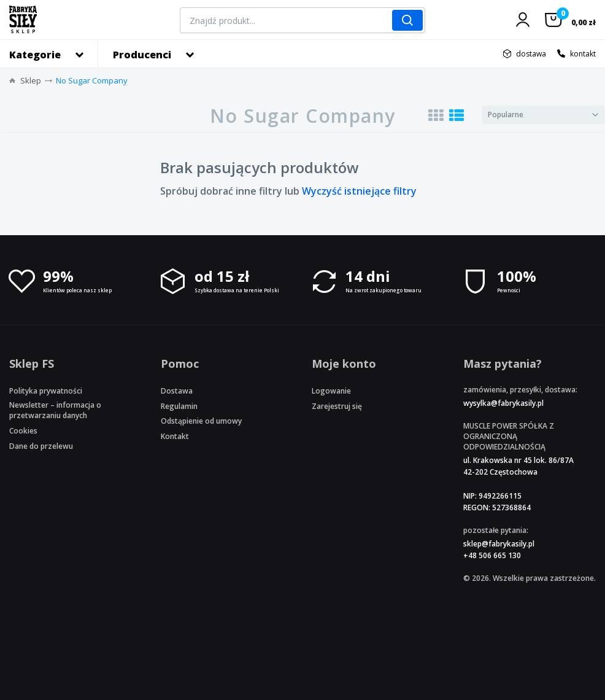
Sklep (31, 80)
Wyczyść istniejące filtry (359, 191)
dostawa (531, 54)
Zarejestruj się (337, 406)
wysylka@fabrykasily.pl (503, 403)
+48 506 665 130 (492, 555)
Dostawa (177, 391)
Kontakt (175, 436)
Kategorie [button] (35, 55)
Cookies (23, 431)
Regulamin (179, 406)
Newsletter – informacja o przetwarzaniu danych (55, 410)
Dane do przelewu (41, 446)
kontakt (583, 54)
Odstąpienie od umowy (201, 421)
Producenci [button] (142, 55)
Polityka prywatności (46, 391)
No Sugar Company (92, 80)
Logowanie (331, 391)
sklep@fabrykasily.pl (499, 544)
